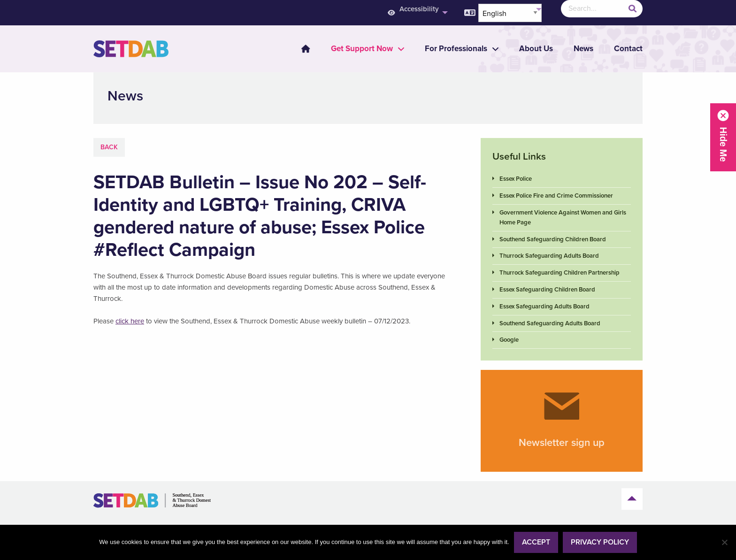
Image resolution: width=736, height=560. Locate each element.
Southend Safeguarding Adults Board (550, 323)
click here (130, 321)
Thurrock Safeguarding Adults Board (549, 256)
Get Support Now (362, 49)
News (583, 49)
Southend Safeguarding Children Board (553, 239)
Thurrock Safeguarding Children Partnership (560, 273)
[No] (724, 542)
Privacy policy (600, 542)
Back (109, 147)
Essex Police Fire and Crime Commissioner (556, 196)
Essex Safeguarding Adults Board (544, 307)
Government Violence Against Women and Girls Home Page (563, 218)
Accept (536, 542)
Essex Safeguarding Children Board (547, 290)
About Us (536, 49)
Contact (628, 49)
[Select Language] (510, 13)
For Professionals (456, 49)
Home (306, 49)
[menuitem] (300, 49)
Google (509, 340)
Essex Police (516, 179)
